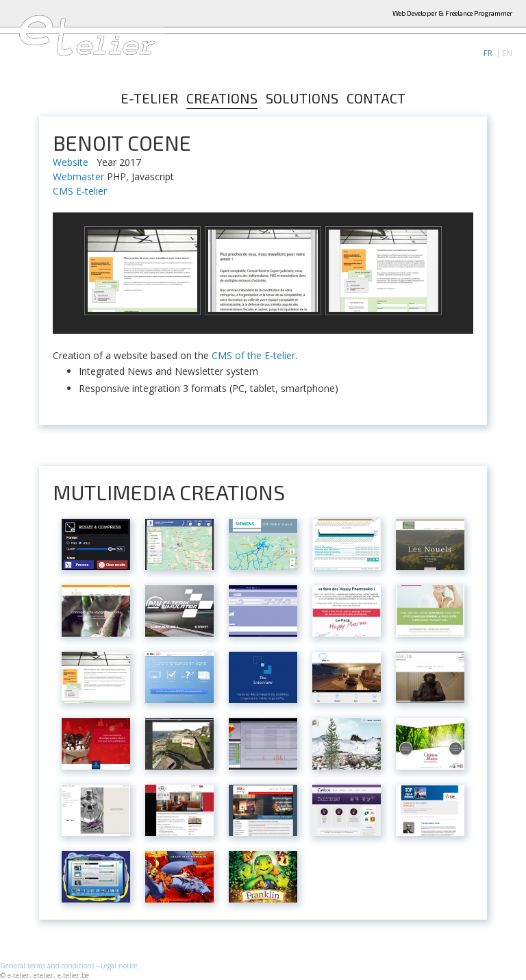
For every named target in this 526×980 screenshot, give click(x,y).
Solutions (302, 99)
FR (488, 53)
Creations (222, 99)
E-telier (149, 99)
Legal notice (119, 966)
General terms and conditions (47, 966)
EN (507, 53)
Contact (376, 99)
